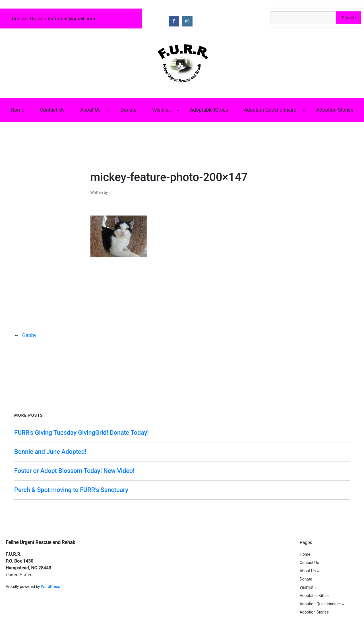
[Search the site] (303, 18)
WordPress (50, 586)
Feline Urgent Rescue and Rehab (41, 542)
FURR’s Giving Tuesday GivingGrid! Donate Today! (81, 433)
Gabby (29, 335)
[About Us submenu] (108, 110)
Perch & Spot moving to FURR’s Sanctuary (71, 490)
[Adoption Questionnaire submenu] (304, 110)
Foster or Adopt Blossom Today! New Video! (74, 471)
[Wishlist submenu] (178, 110)
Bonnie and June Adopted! (50, 452)
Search (349, 18)
